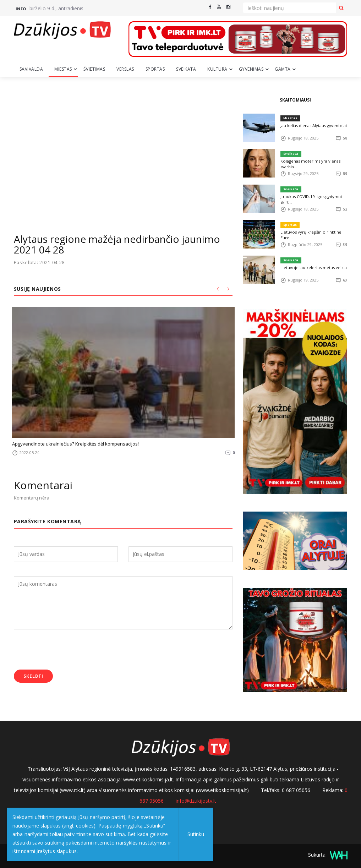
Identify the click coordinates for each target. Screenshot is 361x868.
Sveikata (186, 69)
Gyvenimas (251, 69)
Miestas (63, 69)
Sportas (155, 69)
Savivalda (31, 69)
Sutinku (196, 834)
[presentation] (68, 650)
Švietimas (94, 69)
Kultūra (217, 69)
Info (21, 9)
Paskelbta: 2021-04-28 (40, 263)
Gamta (283, 69)
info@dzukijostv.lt (196, 801)
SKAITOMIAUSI (295, 100)
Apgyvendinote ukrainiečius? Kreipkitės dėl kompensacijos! (75, 444)
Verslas (125, 69)
